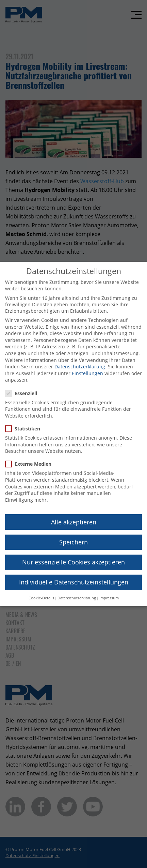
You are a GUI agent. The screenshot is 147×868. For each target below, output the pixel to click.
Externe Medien (30, 457)
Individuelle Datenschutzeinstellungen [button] (74, 575)
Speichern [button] (73, 535)
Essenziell (23, 386)
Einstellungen (87, 366)
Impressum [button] (109, 591)
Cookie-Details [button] (41, 591)
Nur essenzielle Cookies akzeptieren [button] (73, 555)
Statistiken (25, 422)
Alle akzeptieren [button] (74, 515)
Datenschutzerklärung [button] (77, 591)
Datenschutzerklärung (80, 360)
